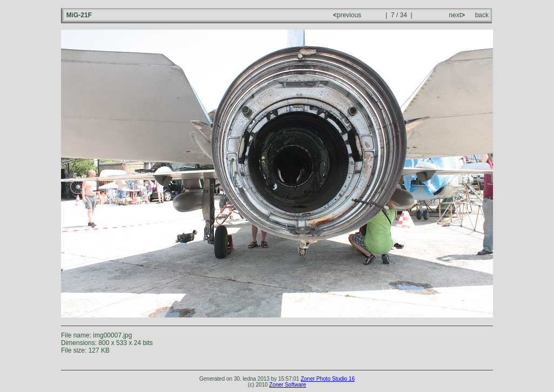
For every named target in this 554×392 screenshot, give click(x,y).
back (482, 15)
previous (348, 15)
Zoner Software (288, 385)
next (456, 15)
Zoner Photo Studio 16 (328, 379)
